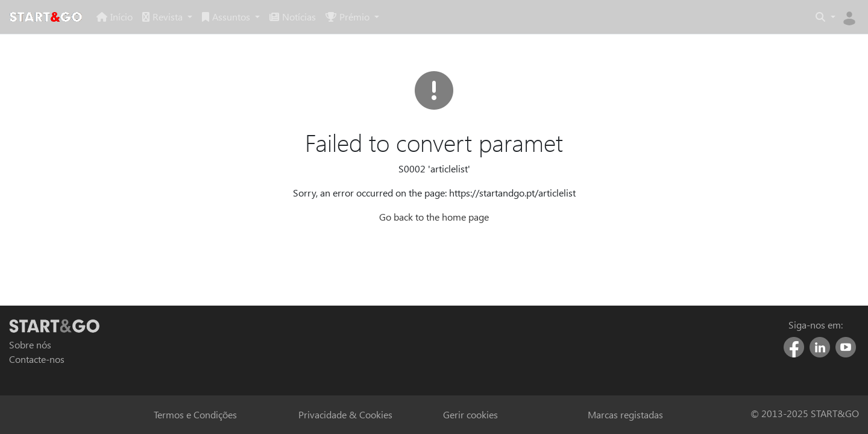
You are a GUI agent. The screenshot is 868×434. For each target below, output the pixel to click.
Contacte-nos (37, 359)
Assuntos (227, 17)
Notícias (293, 17)
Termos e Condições (195, 414)
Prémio (349, 17)
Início (115, 17)
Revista (164, 17)
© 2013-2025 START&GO (805, 414)
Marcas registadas (625, 414)
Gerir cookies (470, 414)
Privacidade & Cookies (345, 414)
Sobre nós (30, 344)
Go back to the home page (434, 217)
